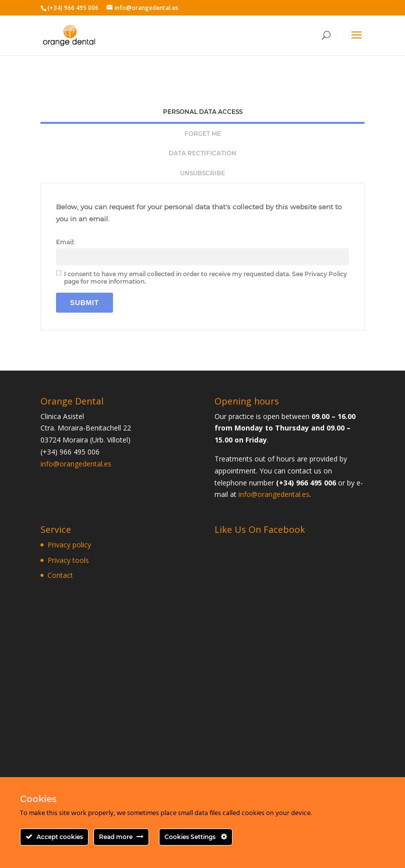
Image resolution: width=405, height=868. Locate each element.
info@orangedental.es (76, 464)
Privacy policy (69, 545)
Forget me (203, 134)
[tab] (202, 113)
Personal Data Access (203, 112)
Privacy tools (68, 560)
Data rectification (202, 153)
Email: (65, 242)
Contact (60, 575)
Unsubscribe (202, 173)
